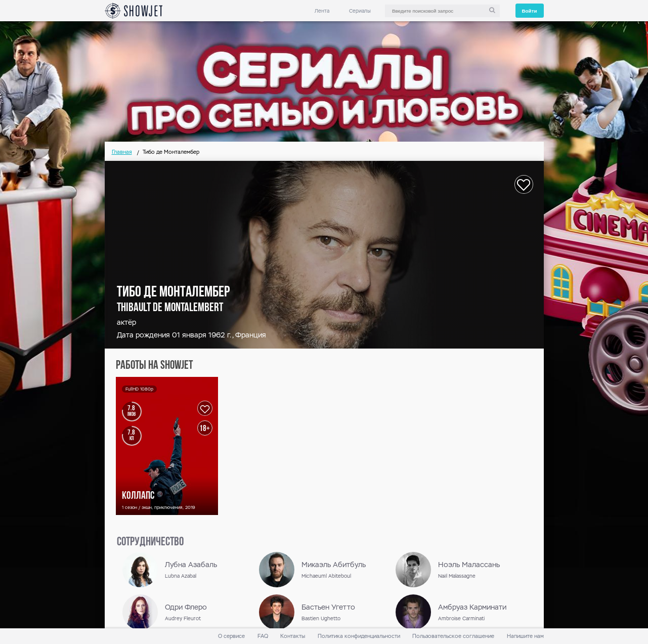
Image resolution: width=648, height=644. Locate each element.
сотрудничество (150, 542)
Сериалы (360, 11)
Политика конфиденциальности (359, 636)
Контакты (293, 636)
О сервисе (231, 636)
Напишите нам (525, 636)
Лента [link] (322, 11)
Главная (122, 152)
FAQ (263, 636)
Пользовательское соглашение (453, 636)
